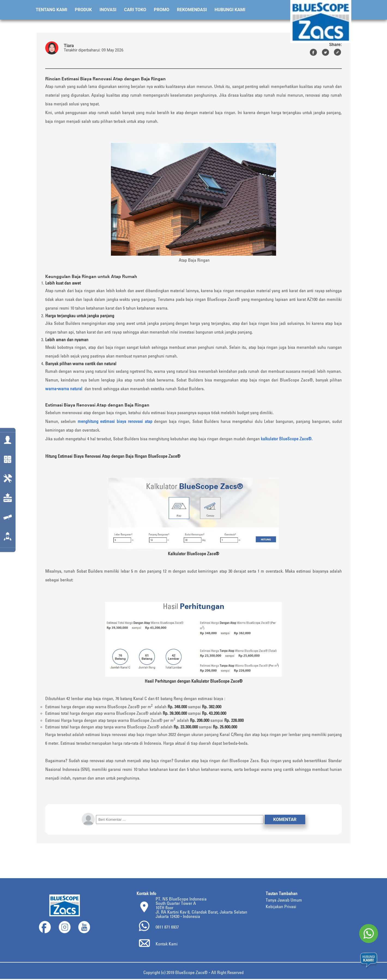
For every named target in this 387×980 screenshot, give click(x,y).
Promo (162, 10)
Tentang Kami (52, 10)
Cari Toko (135, 10)
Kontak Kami (167, 945)
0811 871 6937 (169, 928)
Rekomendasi (192, 10)
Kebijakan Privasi (281, 907)
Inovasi (108, 10)
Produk (84, 10)
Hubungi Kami (230, 10)
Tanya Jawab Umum (284, 900)
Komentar (285, 820)
